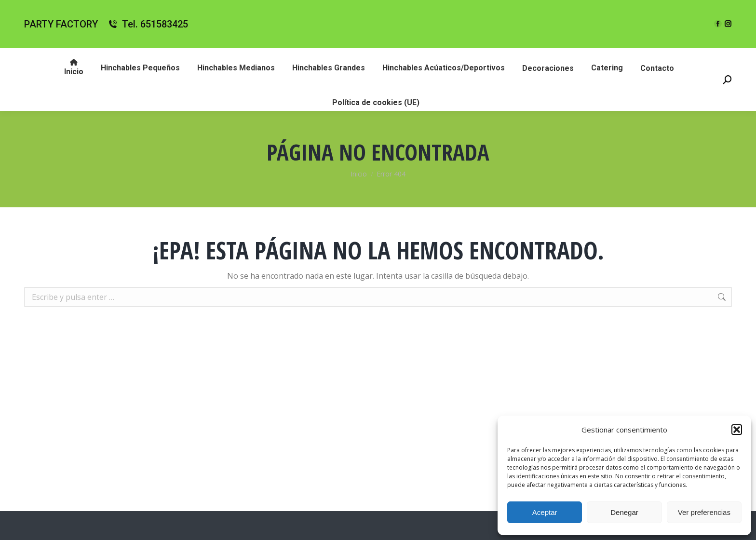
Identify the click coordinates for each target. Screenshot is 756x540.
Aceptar (545, 512)
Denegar (624, 512)
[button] (737, 430)
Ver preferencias (704, 512)
